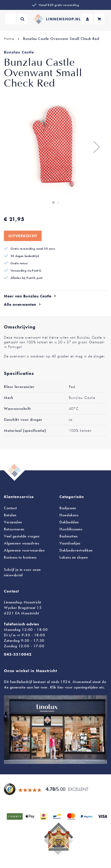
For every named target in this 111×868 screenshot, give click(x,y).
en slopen (74, 557)
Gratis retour (19, 263)
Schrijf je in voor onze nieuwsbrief (22, 572)
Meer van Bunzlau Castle (28, 296)
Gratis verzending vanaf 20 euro (33, 249)
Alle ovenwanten (20, 304)
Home (9, 39)
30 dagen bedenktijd (25, 256)
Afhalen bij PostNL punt (27, 278)
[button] (97, 147)
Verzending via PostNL (26, 271)
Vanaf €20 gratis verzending (59, 5)
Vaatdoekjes (70, 543)
